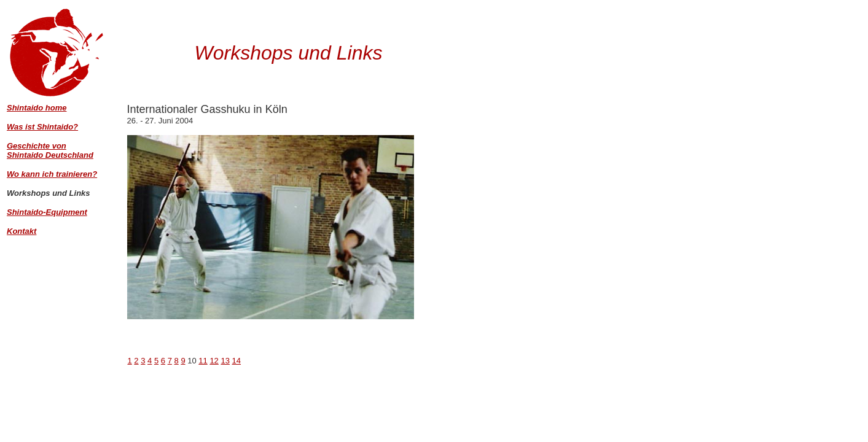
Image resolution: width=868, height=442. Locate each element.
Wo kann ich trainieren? (52, 174)
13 (225, 361)
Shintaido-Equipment (47, 212)
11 (203, 361)
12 (214, 361)
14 (237, 361)
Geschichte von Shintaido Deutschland (50, 150)
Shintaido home (37, 108)
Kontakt (22, 231)
